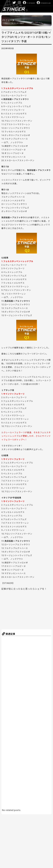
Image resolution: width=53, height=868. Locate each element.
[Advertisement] (26, 609)
